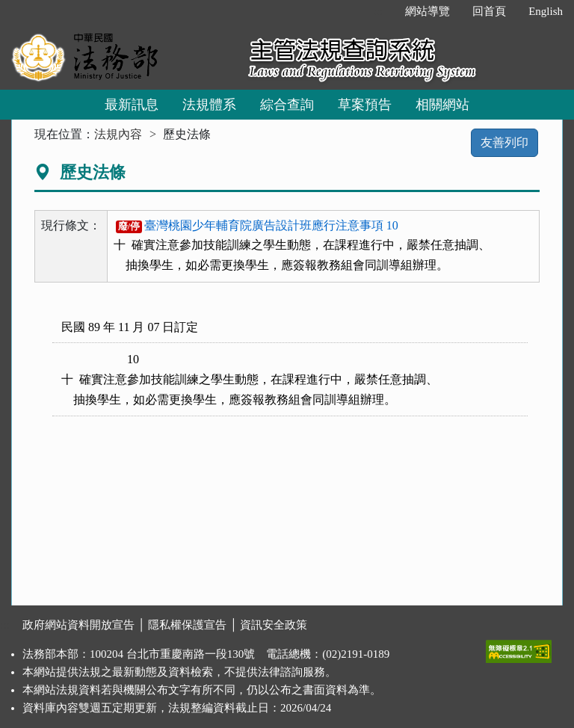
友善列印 (504, 142)
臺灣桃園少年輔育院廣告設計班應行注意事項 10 (257, 225)
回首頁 (489, 11)
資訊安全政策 (274, 625)
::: (379, 11)
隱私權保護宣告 (187, 625)
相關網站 (442, 105)
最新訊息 (132, 105)
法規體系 (209, 105)
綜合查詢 (287, 105)
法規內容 (118, 134)
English (546, 11)
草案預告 (365, 105)
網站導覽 (428, 11)
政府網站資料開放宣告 (78, 625)
